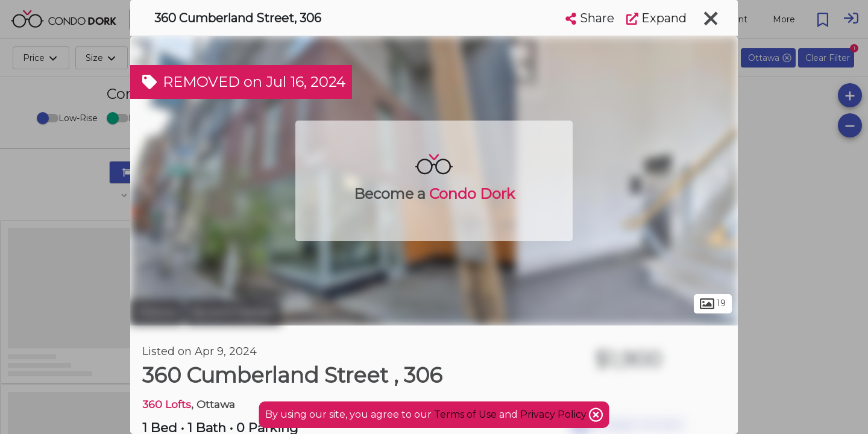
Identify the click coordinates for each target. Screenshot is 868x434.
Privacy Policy (555, 414)
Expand (656, 18)
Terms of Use (465, 414)
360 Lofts (167, 404)
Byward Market (233, 312)
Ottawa (156, 312)
